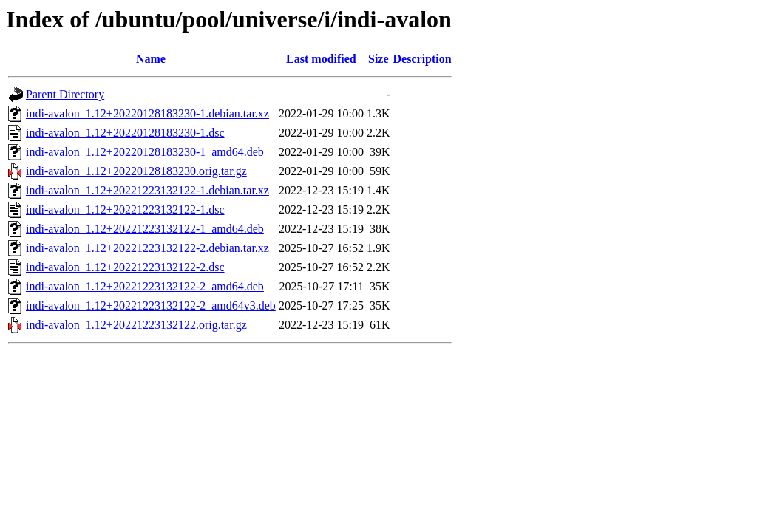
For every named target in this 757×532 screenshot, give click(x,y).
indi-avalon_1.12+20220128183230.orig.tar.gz (136, 171)
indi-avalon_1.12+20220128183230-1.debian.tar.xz (147, 113)
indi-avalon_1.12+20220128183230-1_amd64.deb (145, 152)
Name (151, 59)
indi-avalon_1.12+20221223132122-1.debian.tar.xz (147, 190)
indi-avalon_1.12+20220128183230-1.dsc (125, 133)
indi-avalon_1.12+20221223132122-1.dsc (125, 209)
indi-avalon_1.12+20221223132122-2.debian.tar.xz (147, 248)
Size (378, 59)
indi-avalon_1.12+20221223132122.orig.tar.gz (136, 325)
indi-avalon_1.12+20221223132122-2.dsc (125, 267)
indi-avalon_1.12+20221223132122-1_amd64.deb (145, 229)
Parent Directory (65, 94)
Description (422, 59)
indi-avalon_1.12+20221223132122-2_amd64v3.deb (151, 306)
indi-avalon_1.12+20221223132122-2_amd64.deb (145, 286)
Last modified (321, 59)
